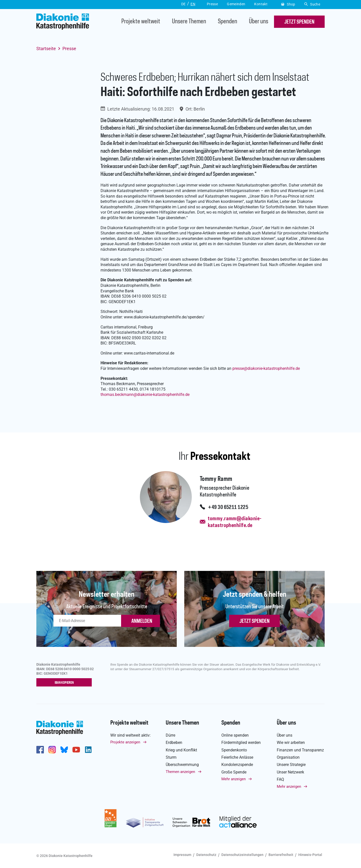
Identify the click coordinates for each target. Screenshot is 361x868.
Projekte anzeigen (125, 742)
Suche (312, 4)
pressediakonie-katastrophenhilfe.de (266, 368)
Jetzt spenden (254, 621)
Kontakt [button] (261, 4)
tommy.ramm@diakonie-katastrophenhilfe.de (235, 522)
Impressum (182, 855)
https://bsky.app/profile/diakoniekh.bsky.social (64, 750)
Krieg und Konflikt (181, 750)
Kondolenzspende (237, 765)
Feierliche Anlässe (237, 757)
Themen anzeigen (180, 772)
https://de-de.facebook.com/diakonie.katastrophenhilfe (40, 750)
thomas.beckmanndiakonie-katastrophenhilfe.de (145, 395)
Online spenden (235, 735)
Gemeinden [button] (236, 4)
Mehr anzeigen (234, 779)
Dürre (170, 735)
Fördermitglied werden (241, 743)
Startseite (46, 49)
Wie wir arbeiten (291, 743)
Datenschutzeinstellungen (242, 855)
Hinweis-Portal (310, 855)
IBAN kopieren (65, 683)
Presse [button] (212, 4)
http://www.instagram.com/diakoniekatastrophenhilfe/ (52, 750)
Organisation (288, 757)
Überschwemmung (182, 765)
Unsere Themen (189, 22)
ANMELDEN (142, 621)
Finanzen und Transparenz (300, 750)
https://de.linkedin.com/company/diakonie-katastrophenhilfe (88, 750)
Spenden (228, 22)
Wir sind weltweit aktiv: (130, 735)
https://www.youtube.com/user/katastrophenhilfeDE (76, 750)
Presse (69, 49)
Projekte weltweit (141, 22)
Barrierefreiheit (281, 855)
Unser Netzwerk (290, 772)
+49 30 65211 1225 (228, 507)
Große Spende (234, 772)
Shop (288, 4)
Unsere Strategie (291, 765)
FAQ (280, 780)
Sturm (171, 757)
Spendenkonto (234, 750)
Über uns (259, 22)
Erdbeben (174, 743)
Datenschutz (206, 855)
